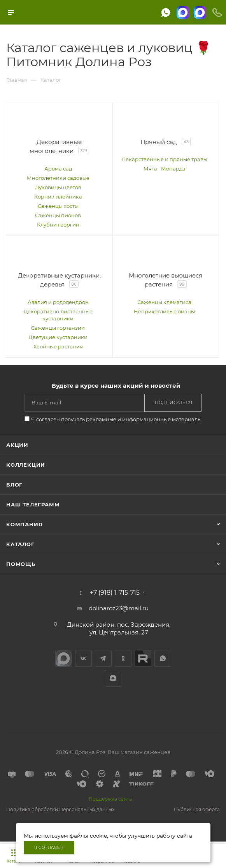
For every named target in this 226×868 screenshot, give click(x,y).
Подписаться (174, 402)
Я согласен (49, 848)
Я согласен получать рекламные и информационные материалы (116, 419)
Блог (14, 485)
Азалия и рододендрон (58, 302)
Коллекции (26, 465)
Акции (17, 445)
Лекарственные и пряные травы (165, 159)
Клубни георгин (58, 225)
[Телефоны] (217, 12)
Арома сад (58, 169)
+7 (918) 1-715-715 (115, 593)
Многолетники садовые (58, 178)
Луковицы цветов (58, 187)
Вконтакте (83, 658)
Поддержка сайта (110, 799)
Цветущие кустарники (58, 337)
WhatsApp (163, 658)
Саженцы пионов (58, 215)
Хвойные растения (58, 346)
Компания (24, 524)
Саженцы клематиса (164, 302)
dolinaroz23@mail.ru (119, 608)
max (64, 658)
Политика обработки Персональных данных (60, 809)
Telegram (103, 658)
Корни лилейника (58, 197)
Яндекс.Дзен (113, 678)
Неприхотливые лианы (164, 311)
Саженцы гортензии (58, 328)
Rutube (143, 658)
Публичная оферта (197, 809)
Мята (150, 169)
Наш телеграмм (33, 504)
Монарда (173, 169)
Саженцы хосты (58, 206)
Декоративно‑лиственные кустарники (58, 315)
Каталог (20, 544)
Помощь (21, 564)
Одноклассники (123, 658)
